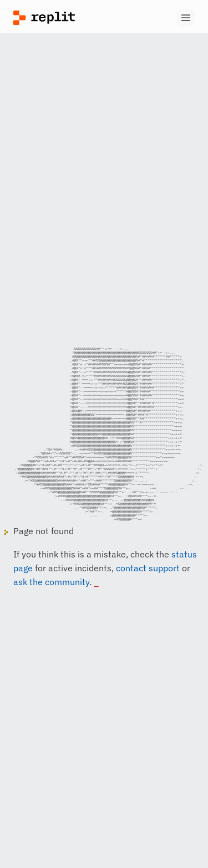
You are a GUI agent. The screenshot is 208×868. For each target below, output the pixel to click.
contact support (148, 581)
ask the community (51, 595)
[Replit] (59, 18)
